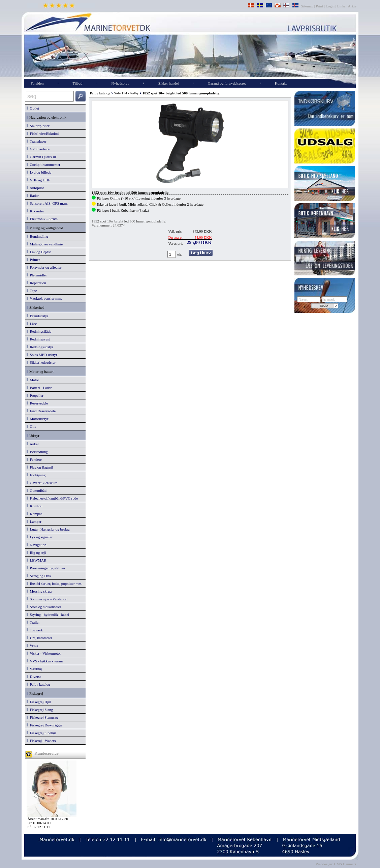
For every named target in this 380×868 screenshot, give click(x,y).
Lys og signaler (40, 537)
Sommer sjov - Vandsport (47, 599)
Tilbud (78, 83)
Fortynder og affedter (44, 267)
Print (320, 6)
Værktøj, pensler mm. (44, 298)
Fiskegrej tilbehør (41, 733)
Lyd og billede (39, 172)
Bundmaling (37, 236)
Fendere (34, 459)
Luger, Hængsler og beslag (48, 529)
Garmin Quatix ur (41, 157)
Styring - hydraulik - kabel (48, 615)
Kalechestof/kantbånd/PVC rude (52, 498)
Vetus (32, 646)
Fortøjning (36, 475)
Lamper (34, 521)
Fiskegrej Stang (40, 710)
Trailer (33, 622)
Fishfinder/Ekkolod (43, 133)
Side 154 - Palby (126, 93)
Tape (32, 291)
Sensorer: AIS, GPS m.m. (47, 203)
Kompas (34, 514)
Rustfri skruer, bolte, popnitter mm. (54, 583)
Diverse (34, 677)
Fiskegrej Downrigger (44, 725)
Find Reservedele (41, 411)
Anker (33, 444)
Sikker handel (169, 83)
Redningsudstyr (40, 347)
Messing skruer (40, 591)
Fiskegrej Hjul (39, 702)
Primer (33, 260)
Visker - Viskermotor (44, 653)
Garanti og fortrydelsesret (227, 83)
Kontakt (281, 83)
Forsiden (37, 83)
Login (330, 6)
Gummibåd (37, 490)
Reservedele (37, 403)
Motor (33, 380)
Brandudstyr (37, 316)
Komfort (35, 506)
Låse (32, 324)
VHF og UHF (38, 180)
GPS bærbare (38, 149)
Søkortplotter (38, 126)
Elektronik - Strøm (42, 219)
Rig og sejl (36, 552)
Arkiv (353, 6)
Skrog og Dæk (39, 576)
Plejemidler (37, 275)
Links (341, 6)
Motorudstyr (38, 419)
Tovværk (35, 630)
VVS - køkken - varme (45, 661)
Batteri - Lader (39, 388)
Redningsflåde (39, 331)
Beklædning (37, 452)
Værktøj (34, 669)
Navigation (36, 545)
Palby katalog (38, 684)
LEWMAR (36, 560)
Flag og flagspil (40, 467)
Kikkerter (35, 211)
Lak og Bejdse (39, 252)
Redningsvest (38, 339)
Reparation (36, 283)
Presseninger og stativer (46, 568)
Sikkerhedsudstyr (41, 362)
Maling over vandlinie (45, 244)
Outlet (33, 108)
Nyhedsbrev (120, 83)
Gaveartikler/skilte (42, 483)
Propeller (35, 395)
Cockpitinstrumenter (43, 164)
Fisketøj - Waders (41, 741)
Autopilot (35, 188)
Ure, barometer (39, 638)
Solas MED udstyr (42, 355)
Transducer (36, 141)
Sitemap (308, 6)
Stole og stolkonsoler (44, 607)
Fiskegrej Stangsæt (42, 717)
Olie (31, 426)
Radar (33, 196)
